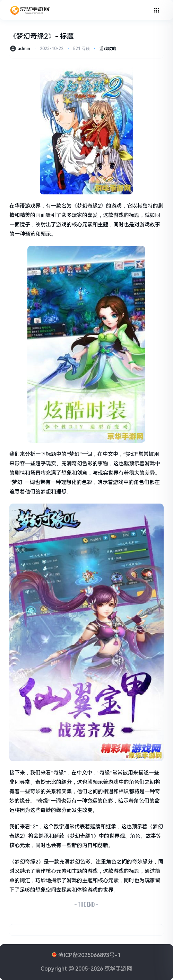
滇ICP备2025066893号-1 (89, 955)
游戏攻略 (108, 49)
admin (24, 49)
